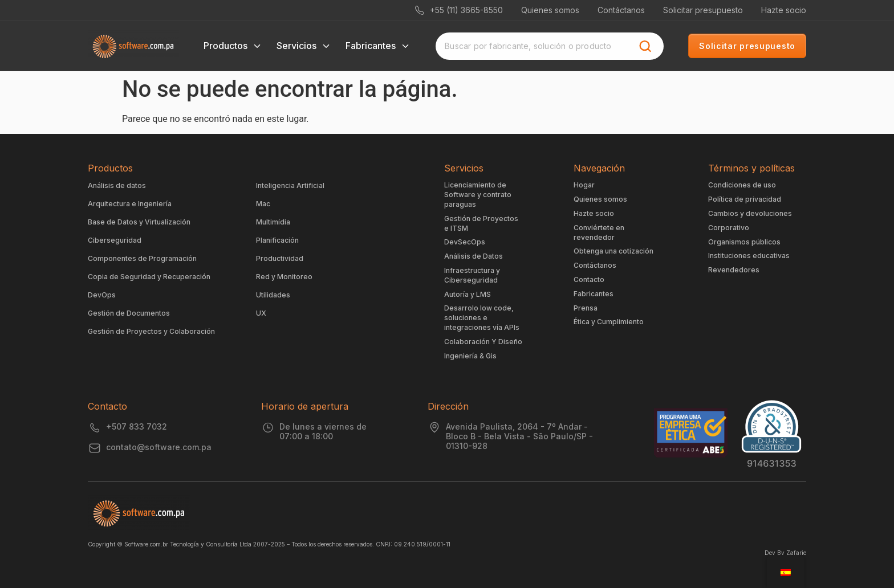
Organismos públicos (744, 242)
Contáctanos (621, 10)
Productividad (280, 258)
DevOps (102, 295)
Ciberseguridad (115, 240)
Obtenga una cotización (613, 251)
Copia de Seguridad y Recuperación (149, 277)
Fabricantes (594, 294)
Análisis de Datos (474, 256)
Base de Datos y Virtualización (139, 222)
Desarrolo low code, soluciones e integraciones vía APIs (482, 318)
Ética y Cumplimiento (609, 322)
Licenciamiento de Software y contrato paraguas (478, 195)
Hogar (584, 185)
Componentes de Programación (142, 258)
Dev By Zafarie (785, 553)
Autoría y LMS (468, 294)
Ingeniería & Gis (470, 356)
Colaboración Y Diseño (483, 342)
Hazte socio (784, 10)
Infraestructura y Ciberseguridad (472, 275)
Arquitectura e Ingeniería (130, 204)
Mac (263, 204)
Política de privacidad (745, 199)
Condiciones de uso (742, 185)
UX (261, 313)
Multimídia (273, 222)
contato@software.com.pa (159, 447)
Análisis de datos (117, 185)
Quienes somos (550, 10)
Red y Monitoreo (284, 277)
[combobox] (536, 46)
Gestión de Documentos (129, 313)
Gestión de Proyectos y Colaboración (151, 331)
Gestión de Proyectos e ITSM (481, 223)
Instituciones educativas (749, 256)
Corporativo (729, 228)
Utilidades (273, 295)
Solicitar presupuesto (703, 10)
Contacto (589, 279)
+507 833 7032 (137, 426)
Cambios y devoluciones (750, 213)
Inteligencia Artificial (290, 185)
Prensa (586, 308)
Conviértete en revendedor (599, 232)
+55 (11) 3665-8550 (459, 10)
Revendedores (734, 270)
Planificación (277, 240)
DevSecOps (465, 242)
